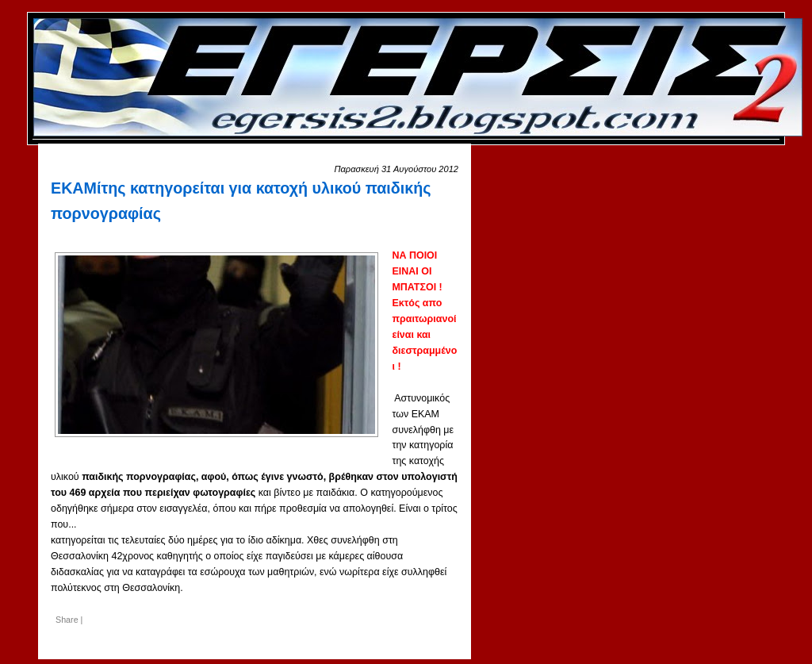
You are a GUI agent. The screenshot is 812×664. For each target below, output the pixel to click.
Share (67, 620)
